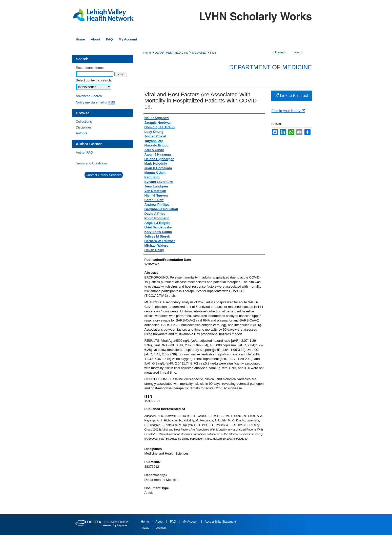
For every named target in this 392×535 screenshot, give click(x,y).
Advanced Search (89, 96)
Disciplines (84, 127)
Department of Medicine (271, 67)
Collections (84, 122)
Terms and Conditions (92, 163)
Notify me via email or (96, 102)
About (160, 522)
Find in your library (288, 111)
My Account (191, 522)
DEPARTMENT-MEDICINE (172, 53)
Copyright (161, 528)
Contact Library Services (104, 175)
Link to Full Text (291, 95)
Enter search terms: (90, 68)
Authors (82, 133)
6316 (213, 53)
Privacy (146, 528)
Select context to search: (94, 80)
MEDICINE (199, 53)
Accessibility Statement (220, 522)
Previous (281, 52)
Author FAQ (85, 152)
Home (147, 53)
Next (297, 52)
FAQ (173, 522)
